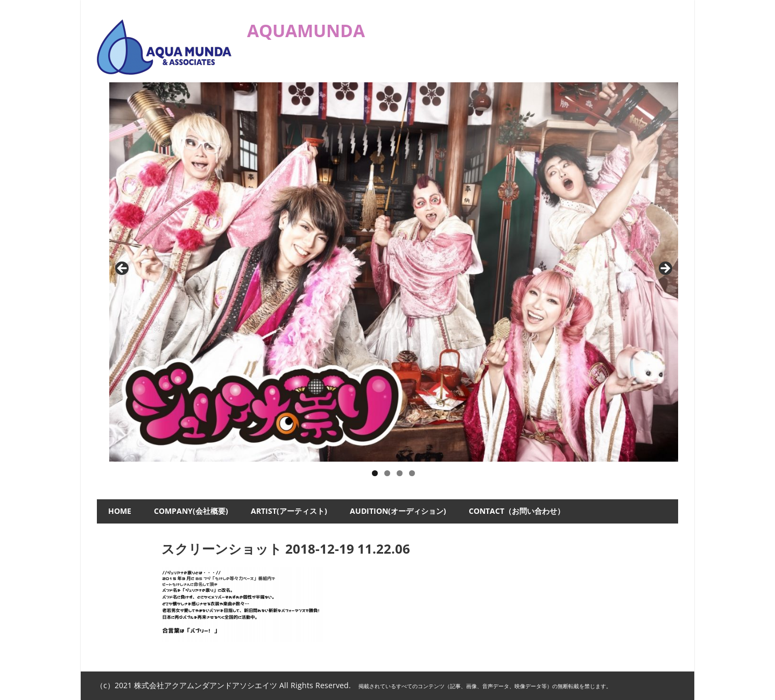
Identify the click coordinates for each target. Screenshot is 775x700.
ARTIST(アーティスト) (289, 511)
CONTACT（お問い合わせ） (517, 511)
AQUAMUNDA (306, 30)
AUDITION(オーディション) (398, 511)
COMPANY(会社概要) (191, 511)
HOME (120, 511)
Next (665, 269)
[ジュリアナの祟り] (394, 272)
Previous (123, 269)
